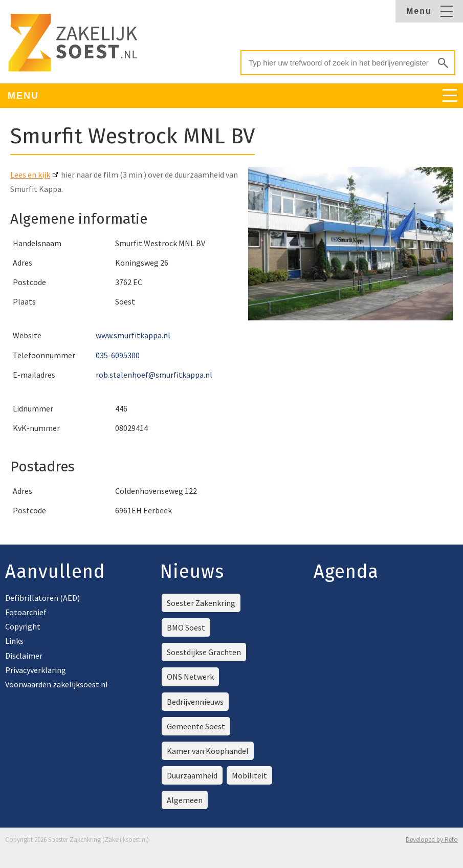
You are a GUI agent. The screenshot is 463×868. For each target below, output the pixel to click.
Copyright (23, 626)
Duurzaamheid (192, 775)
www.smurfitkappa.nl (133, 335)
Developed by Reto (432, 840)
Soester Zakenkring (201, 603)
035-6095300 (118, 355)
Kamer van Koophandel (208, 751)
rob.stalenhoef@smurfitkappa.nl (154, 375)
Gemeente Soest (196, 726)
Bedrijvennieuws (195, 702)
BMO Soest (186, 627)
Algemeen (185, 800)
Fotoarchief (26, 612)
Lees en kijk (30, 175)
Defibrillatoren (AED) (42, 598)
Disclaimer (24, 656)
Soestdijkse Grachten (204, 652)
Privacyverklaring (36, 670)
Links (14, 641)
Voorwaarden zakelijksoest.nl (57, 684)
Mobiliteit (249, 775)
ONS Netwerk (190, 677)
